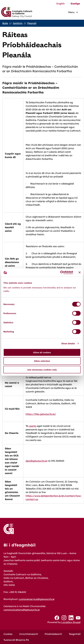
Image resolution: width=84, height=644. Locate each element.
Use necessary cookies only (42, 370)
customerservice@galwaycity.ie (36, 599)
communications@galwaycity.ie (22, 610)
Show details (68, 343)
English (61, 4)
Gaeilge (75, 4)
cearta (32, 426)
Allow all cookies (42, 352)
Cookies (8, 634)
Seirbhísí (18, 23)
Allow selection (42, 361)
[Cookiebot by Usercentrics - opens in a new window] (60, 272)
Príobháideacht (53, 634)
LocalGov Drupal (71, 622)
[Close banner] (80, 272)
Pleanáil (32, 23)
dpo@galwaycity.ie (36, 461)
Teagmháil (75, 634)
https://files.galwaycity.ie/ (41, 414)
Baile (5, 23)
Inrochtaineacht (29, 634)
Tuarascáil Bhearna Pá (16, 640)
